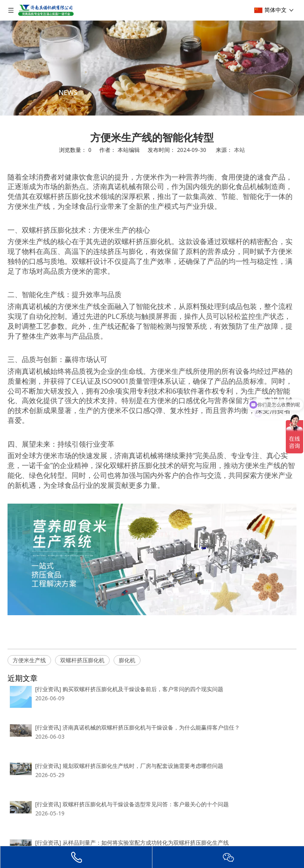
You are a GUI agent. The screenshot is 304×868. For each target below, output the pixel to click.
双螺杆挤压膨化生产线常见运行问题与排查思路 (119, 829)
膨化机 (127, 660)
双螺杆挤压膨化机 (82, 660)
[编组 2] (152, 68)
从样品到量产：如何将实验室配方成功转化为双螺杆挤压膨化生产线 (144, 801)
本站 (239, 150)
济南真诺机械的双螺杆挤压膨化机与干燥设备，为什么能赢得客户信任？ (150, 715)
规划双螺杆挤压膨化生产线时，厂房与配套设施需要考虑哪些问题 (141, 744)
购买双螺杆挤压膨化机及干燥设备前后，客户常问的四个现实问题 (141, 687)
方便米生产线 (29, 660)
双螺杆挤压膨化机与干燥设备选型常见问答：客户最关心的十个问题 (144, 772)
